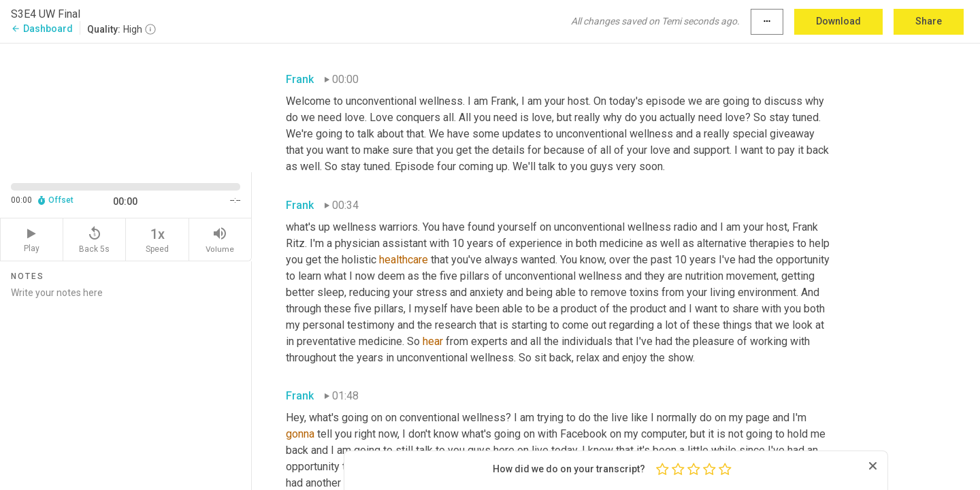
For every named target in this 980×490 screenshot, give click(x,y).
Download (838, 21)
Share (929, 21)
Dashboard (42, 29)
